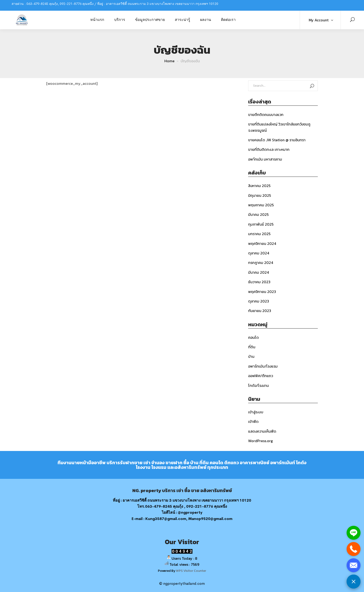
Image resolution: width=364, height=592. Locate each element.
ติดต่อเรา (228, 20)
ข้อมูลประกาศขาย (150, 20)
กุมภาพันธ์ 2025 (261, 224)
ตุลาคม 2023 (259, 301)
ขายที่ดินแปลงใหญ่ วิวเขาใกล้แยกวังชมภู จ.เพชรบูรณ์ (279, 127)
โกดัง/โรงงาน (258, 385)
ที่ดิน (252, 347)
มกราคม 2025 (259, 234)
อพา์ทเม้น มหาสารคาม (265, 159)
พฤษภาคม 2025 (261, 205)
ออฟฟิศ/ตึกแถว (261, 376)
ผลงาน (206, 20)
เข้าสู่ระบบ (256, 412)
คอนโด (253, 337)
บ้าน (251, 356)
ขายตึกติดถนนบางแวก (266, 115)
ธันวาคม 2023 (259, 282)
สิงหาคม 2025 (259, 186)
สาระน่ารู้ (182, 20)
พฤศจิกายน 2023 (262, 292)
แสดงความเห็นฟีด (262, 431)
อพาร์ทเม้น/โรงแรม (263, 366)
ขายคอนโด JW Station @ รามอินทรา (277, 140)
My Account (319, 20)
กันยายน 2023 (260, 311)
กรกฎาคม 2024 (261, 263)
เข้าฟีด (253, 421)
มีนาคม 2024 (258, 272)
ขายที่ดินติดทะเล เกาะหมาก (269, 149)
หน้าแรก (97, 20)
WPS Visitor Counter (191, 571)
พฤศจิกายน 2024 (262, 243)
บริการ (120, 20)
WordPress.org (260, 441)
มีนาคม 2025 (258, 214)
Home (169, 61)
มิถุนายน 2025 (260, 195)
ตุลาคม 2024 (259, 253)
